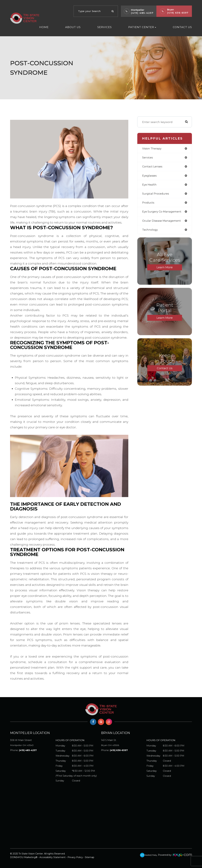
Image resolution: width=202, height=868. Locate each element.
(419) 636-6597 (178, 13)
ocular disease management (163, 223)
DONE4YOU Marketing (23, 857)
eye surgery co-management (163, 213)
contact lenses (153, 167)
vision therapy (153, 149)
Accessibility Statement (52, 857)
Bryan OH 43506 (124, 742)
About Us (73, 27)
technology (150, 232)
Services (105, 27)
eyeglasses (150, 176)
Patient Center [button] (142, 27)
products (149, 204)
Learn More (165, 270)
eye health (150, 186)
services (148, 158)
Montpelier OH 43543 (33, 742)
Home (44, 27)
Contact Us (182, 27)
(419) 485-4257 (142, 13)
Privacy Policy (75, 857)
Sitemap (90, 857)
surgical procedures (156, 195)
